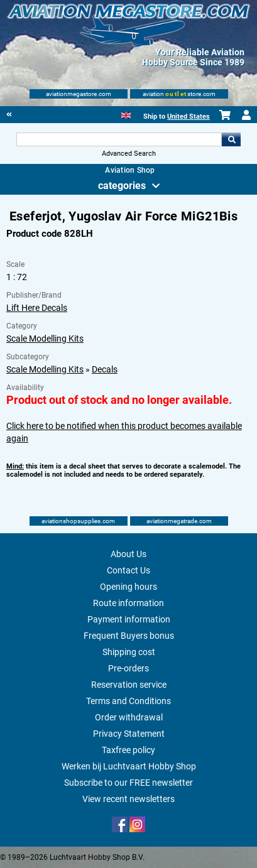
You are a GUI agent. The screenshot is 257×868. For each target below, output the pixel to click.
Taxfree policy (128, 750)
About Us (128, 554)
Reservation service (129, 685)
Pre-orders (128, 668)
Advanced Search (129, 154)
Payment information (129, 619)
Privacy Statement (129, 734)
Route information (128, 603)
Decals (105, 369)
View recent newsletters (128, 799)
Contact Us (128, 570)
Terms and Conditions (128, 701)
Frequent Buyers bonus (129, 636)
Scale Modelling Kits (45, 339)
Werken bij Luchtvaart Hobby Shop (129, 766)
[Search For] (119, 139)
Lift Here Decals (37, 308)
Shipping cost (129, 652)
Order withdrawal (129, 717)
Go (231, 139)
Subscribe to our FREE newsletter (128, 783)
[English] (126, 114)
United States (189, 117)
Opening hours (128, 587)
